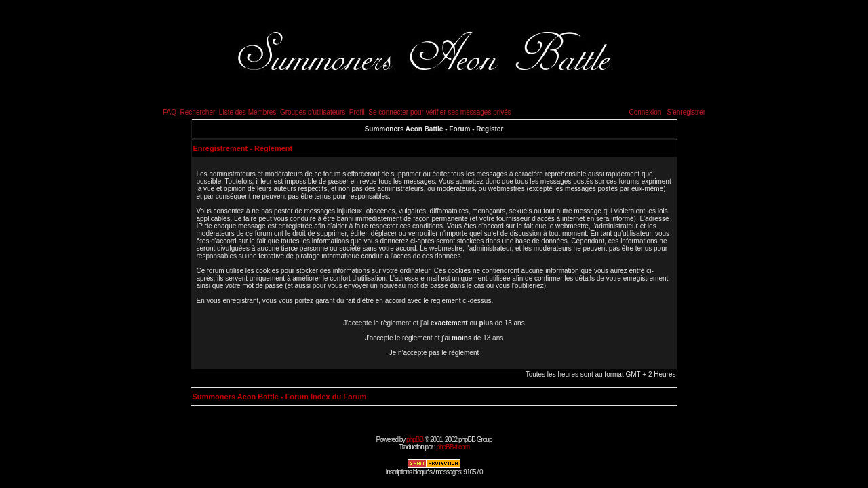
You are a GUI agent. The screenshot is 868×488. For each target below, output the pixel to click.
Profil (357, 112)
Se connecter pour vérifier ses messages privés (440, 112)
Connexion (645, 112)
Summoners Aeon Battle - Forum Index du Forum (280, 396)
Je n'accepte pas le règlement (434, 353)
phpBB (415, 440)
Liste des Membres (248, 112)
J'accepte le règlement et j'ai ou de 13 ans (434, 323)
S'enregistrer (686, 112)
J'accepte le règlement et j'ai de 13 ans (434, 338)
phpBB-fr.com (453, 447)
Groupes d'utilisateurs (313, 112)
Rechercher (198, 112)
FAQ (170, 112)
